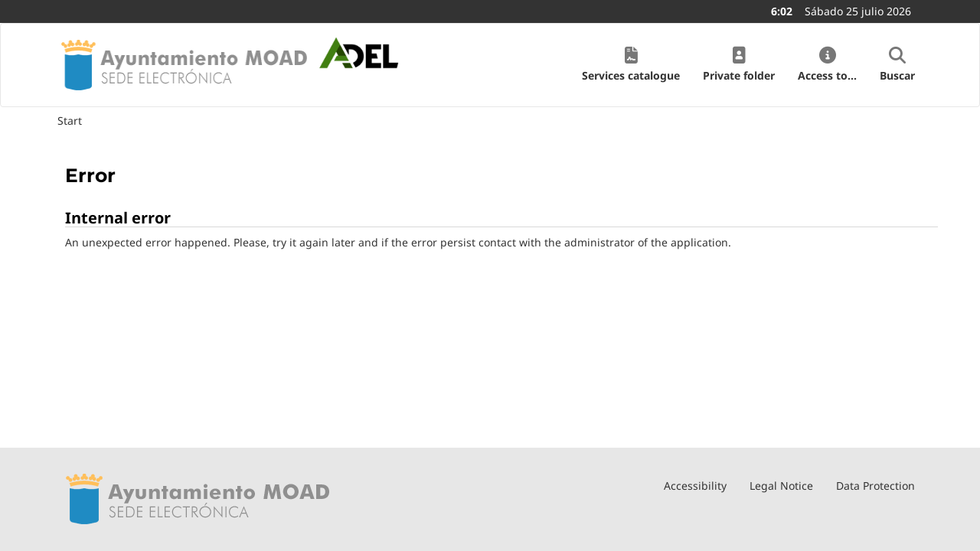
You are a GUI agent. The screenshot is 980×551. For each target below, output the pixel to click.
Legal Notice (781, 486)
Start (70, 121)
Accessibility (695, 486)
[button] (631, 65)
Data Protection (875, 486)
